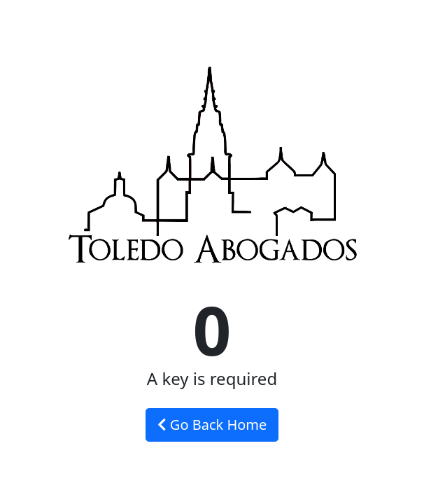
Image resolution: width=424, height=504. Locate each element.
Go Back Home (212, 425)
